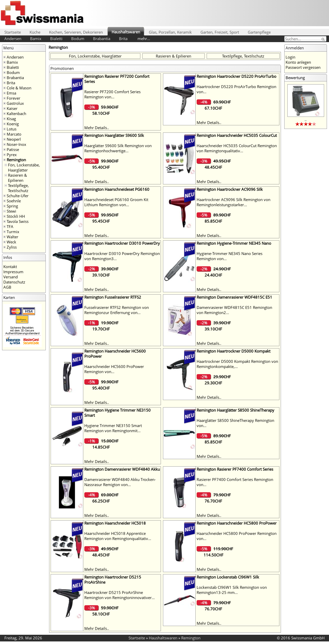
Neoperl (14, 139)
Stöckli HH (16, 216)
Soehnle (14, 201)
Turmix (13, 232)
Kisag (11, 119)
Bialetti (56, 39)
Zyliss (12, 247)
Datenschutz (14, 282)
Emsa (11, 93)
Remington (16, 160)
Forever (13, 98)
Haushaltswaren (126, 32)
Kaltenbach (16, 113)
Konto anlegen (298, 62)
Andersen (13, 39)
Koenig (13, 124)
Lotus (12, 129)
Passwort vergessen (303, 67)
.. (306, 119)
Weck (11, 242)
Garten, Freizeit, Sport (220, 32)
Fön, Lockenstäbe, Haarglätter (24, 167)
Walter (12, 237)
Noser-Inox (16, 144)
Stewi (11, 211)
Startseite (13, 32)
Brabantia (102, 39)
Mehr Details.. (97, 128)
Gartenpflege (259, 32)
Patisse (13, 149)
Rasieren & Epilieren (17, 178)
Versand (11, 277)
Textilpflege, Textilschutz (18, 188)
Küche (35, 32)
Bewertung (295, 78)
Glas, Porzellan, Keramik (170, 32)
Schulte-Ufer (18, 196)
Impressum (13, 272)
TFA (10, 226)
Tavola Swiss (18, 221)
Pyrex (12, 155)
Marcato (14, 134)
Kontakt (10, 267)
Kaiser (12, 108)
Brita (123, 39)
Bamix (36, 39)
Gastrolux (15, 103)
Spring (12, 206)
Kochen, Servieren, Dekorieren (76, 32)
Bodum (78, 39)
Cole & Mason (19, 88)
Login (290, 57)
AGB (7, 287)
